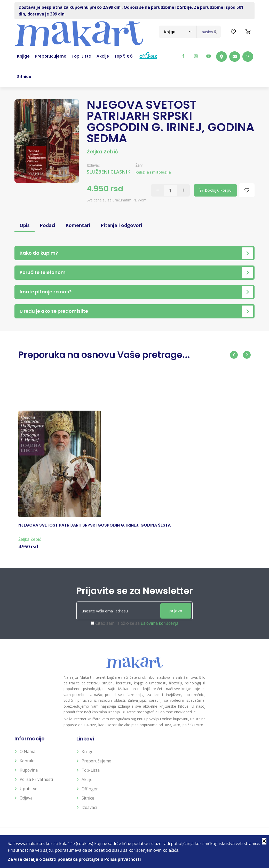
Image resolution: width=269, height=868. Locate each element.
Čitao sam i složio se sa (137, 628)
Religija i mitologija (154, 172)
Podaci (48, 225)
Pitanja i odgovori (122, 225)
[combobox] (178, 32)
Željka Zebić (102, 152)
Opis (25, 225)
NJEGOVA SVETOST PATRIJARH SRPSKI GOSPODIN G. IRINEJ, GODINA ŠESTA (94, 530)
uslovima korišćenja (159, 628)
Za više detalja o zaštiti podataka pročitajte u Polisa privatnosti (75, 859)
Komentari (78, 225)
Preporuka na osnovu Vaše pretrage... (106, 355)
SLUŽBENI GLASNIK (109, 172)
